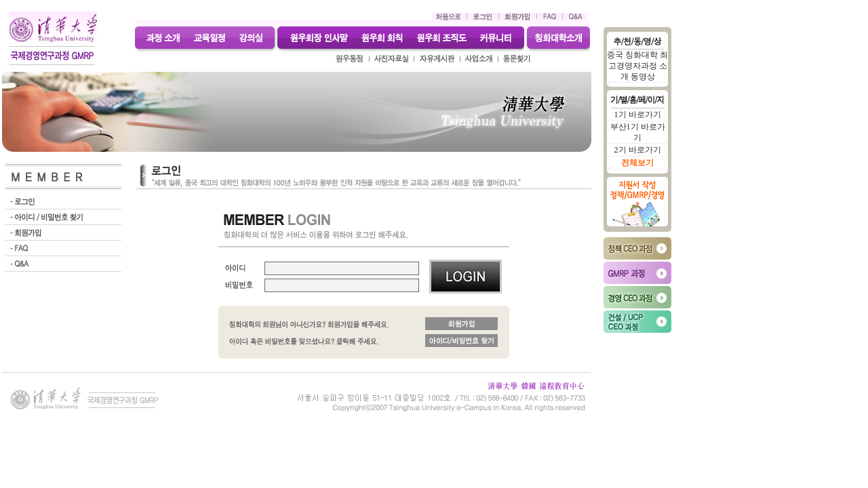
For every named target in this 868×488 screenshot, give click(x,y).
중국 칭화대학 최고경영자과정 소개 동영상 (637, 66)
